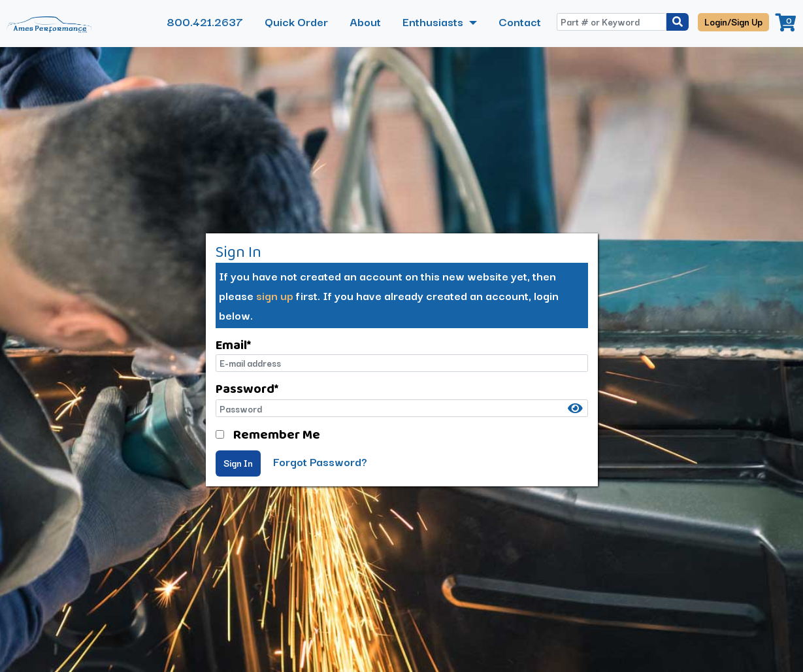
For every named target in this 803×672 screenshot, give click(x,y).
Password (247, 388)
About (365, 21)
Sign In (238, 463)
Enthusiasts (434, 21)
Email (233, 344)
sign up (275, 295)
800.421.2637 (205, 21)
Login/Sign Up (733, 22)
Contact (520, 21)
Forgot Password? (320, 461)
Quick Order (296, 21)
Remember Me (277, 434)
